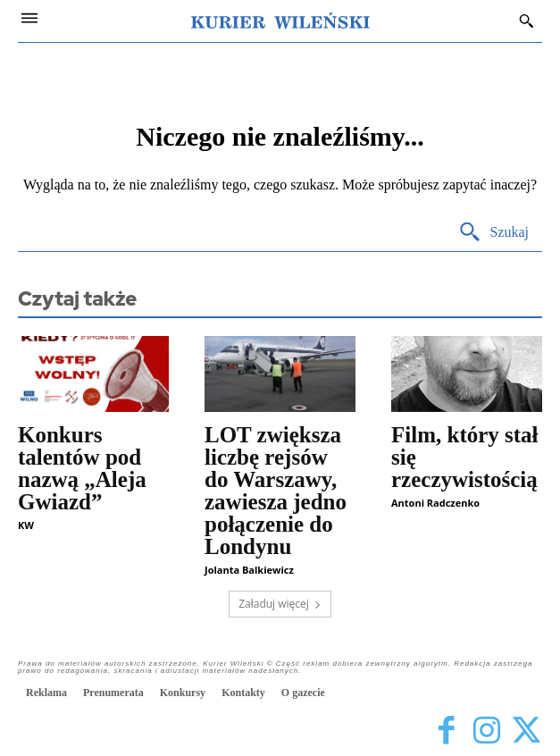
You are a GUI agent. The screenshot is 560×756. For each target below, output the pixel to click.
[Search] (493, 233)
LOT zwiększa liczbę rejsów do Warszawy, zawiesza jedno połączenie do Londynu (276, 491)
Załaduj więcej (280, 604)
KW (26, 525)
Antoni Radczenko (435, 503)
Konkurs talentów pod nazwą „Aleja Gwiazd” (82, 468)
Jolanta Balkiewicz (249, 570)
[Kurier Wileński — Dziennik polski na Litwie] (280, 21)
